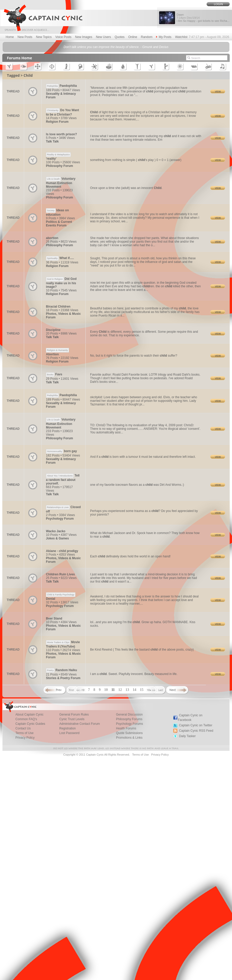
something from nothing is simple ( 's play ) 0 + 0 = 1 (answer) (136, 160)
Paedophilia (61, 86)
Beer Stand (54, 619)
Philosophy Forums (129, 719)
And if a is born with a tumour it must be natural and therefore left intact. (143, 457)
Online (133, 37)
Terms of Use (25, 733)
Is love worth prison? (61, 134)
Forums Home (20, 58)
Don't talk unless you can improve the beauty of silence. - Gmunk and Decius (116, 47)
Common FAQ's (26, 719)
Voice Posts (64, 37)
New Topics (44, 37)
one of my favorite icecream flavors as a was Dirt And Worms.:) (137, 485)
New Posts (25, 37)
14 (134, 690)
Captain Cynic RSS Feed (196, 731)
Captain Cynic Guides (30, 724)
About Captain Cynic (29, 715)
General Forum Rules (74, 715)
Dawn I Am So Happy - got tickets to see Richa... (203, 18)
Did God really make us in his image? (61, 283)
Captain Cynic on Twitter (196, 725)
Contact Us (23, 728)
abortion (52, 238)
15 (142, 690)
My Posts (164, 37)
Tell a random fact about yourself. (63, 479)
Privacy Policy (25, 738)
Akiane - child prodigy (62, 551)
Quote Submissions (129, 733)
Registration (67, 728)
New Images (84, 37)
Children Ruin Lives (60, 574)
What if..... (60, 258)
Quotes (120, 37)
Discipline (53, 330)
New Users (104, 37)
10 (106, 690)
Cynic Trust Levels (72, 719)
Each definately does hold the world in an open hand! (130, 556)
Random (147, 37)
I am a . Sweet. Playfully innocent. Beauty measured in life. (134, 674)
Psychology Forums (129, 724)
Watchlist (181, 37)
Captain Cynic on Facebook (190, 718)
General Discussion (129, 715)
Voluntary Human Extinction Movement (61, 183)
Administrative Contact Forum (80, 724)
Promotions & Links (129, 738)
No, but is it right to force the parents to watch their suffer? (134, 356)
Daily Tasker (187, 736)
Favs (54, 374)
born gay (61, 451)
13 (127, 690)
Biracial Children (58, 307)
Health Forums (126, 728)
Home (10, 37)
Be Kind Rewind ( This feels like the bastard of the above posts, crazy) (142, 650)
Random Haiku (61, 670)
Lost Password (69, 733)
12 (120, 690)
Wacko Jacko (56, 531)
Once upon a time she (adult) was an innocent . (126, 188)
